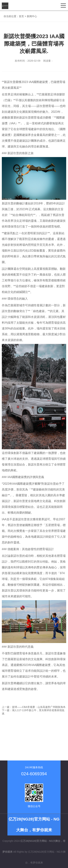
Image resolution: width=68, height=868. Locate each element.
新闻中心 (32, 16)
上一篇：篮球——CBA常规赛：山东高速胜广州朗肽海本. (34, 707)
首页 (21, 16)
